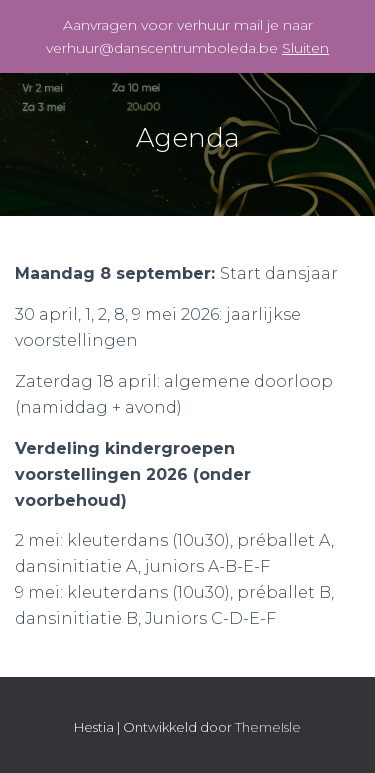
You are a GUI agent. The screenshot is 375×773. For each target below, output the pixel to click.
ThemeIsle (268, 727)
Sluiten (305, 48)
